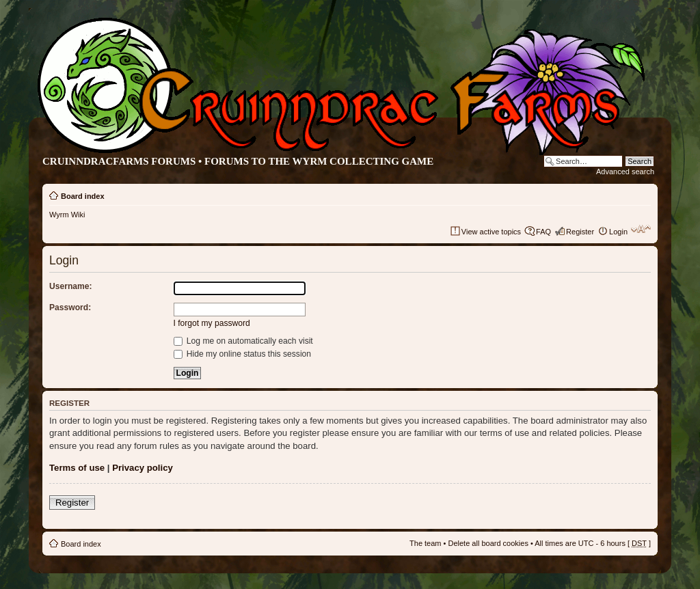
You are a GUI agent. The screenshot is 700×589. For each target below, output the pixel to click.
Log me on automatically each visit (243, 341)
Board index (83, 196)
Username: (71, 286)
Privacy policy (143, 468)
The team (425, 543)
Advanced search (625, 172)
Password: (70, 307)
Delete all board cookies (488, 543)
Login (618, 232)
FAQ (543, 232)
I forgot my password (212, 323)
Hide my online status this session (243, 354)
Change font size (641, 229)
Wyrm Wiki (67, 215)
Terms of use (77, 468)
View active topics (491, 232)
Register (580, 232)
